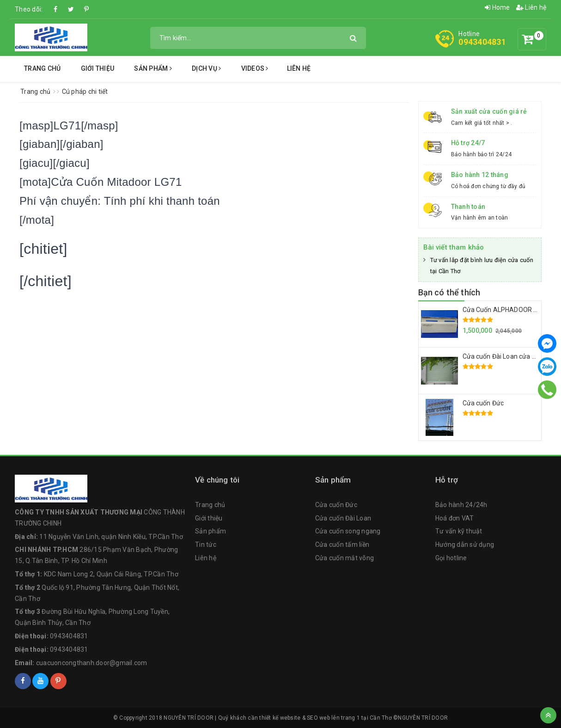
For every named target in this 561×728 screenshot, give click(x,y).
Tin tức (206, 544)
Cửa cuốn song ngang (348, 531)
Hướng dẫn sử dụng (465, 544)
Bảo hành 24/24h (461, 505)
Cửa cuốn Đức (483, 403)
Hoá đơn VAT (455, 518)
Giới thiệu (98, 68)
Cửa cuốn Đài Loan (343, 518)
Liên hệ (531, 7)
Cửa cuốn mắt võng (345, 558)
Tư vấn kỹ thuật (459, 531)
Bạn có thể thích (449, 292)
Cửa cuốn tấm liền (342, 544)
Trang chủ (42, 68)
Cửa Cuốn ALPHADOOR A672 (506, 310)
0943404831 (482, 42)
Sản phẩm (153, 68)
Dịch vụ (206, 68)
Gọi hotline (451, 558)
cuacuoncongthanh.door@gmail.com (92, 663)
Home (497, 7)
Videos (255, 68)
